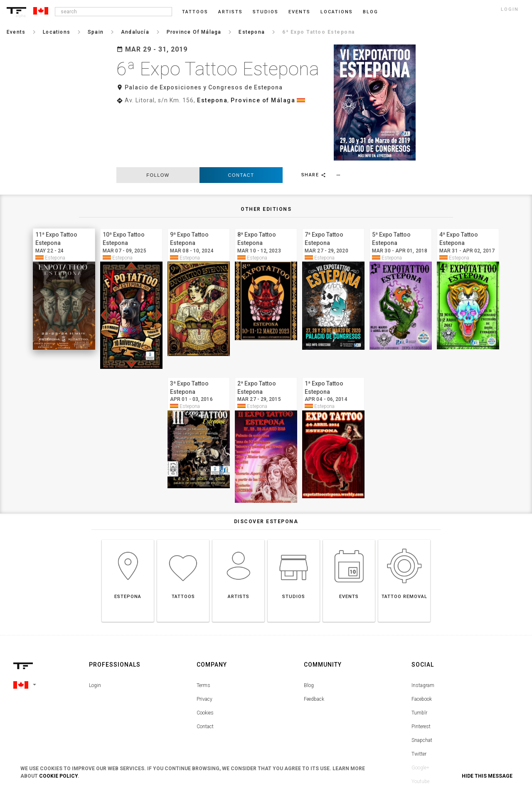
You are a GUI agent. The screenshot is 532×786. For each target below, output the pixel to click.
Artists (230, 12)
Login (95, 630)
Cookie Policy (58, 776)
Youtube (420, 726)
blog (371, 12)
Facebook (422, 644)
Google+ (420, 712)
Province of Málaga (263, 100)
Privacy (204, 644)
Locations (337, 12)
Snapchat (422, 685)
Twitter (419, 699)
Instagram (423, 630)
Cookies (205, 657)
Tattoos (195, 12)
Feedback (314, 644)
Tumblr (419, 657)
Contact (241, 117)
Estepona (212, 100)
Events (299, 12)
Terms (203, 630)
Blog (309, 630)
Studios (266, 12)
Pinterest (421, 671)
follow (158, 117)
